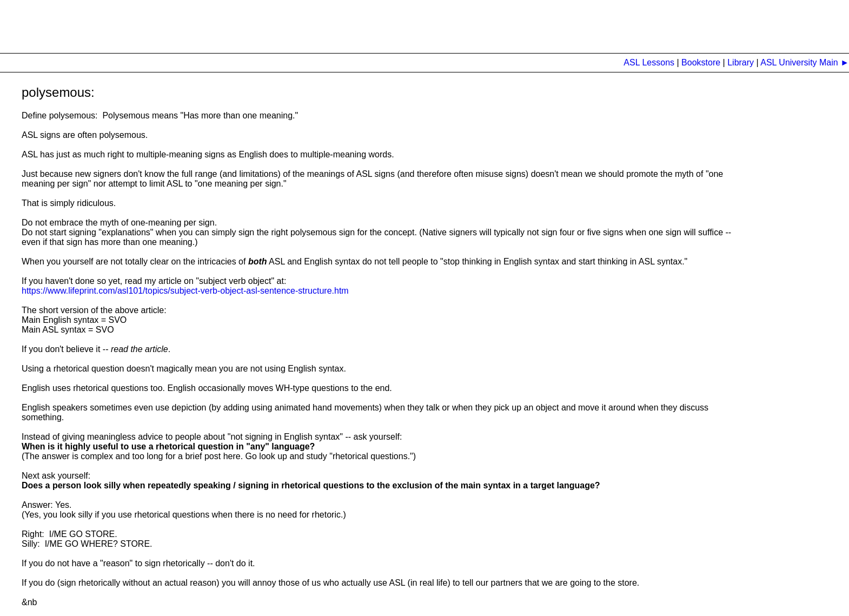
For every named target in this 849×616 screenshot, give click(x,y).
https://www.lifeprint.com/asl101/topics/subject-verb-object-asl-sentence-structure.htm (185, 291)
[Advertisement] (197, 24)
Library (741, 62)
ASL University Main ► (804, 62)
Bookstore (702, 62)
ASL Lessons (649, 62)
